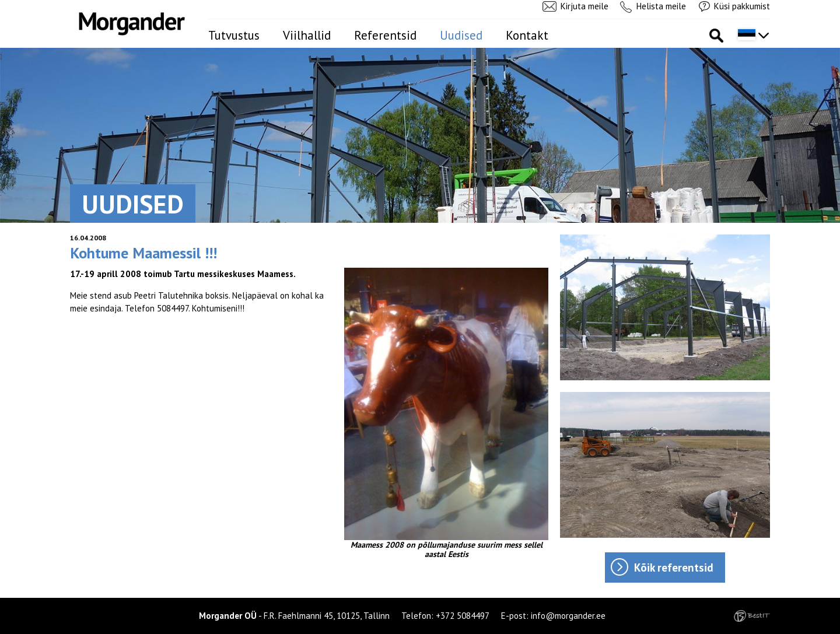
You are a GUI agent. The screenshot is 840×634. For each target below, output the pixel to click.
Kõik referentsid (674, 568)
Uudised (461, 35)
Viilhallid (307, 35)
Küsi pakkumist (742, 6)
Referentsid (385, 35)
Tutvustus (234, 35)
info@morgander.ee (568, 616)
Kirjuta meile (584, 6)
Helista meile (661, 6)
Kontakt (527, 35)
